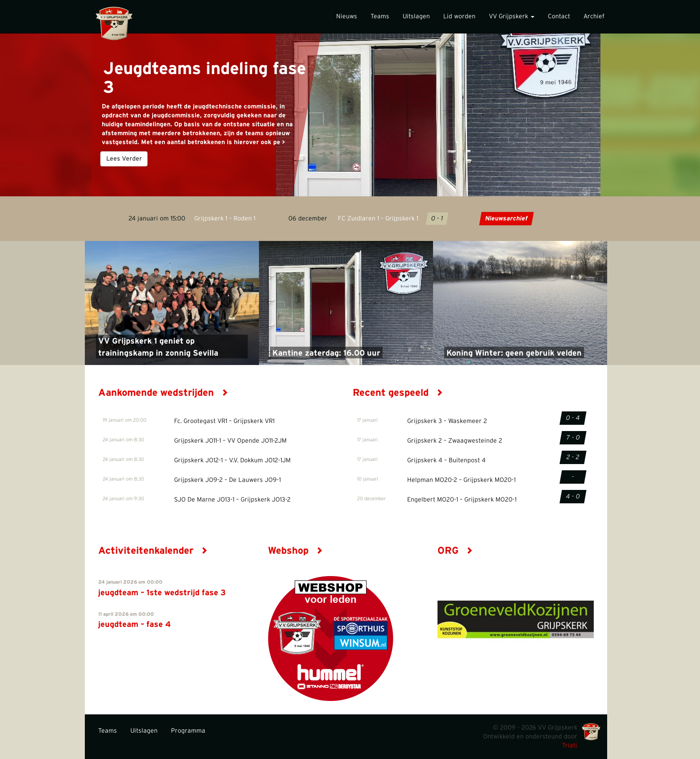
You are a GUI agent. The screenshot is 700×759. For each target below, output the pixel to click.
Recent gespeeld (398, 393)
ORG (455, 551)
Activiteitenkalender (153, 551)
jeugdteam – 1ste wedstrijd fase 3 (162, 593)
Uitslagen (416, 17)
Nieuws (347, 17)
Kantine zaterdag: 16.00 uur (326, 353)
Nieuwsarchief (506, 219)
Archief (594, 17)
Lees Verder (124, 159)
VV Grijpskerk (512, 17)
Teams (380, 17)
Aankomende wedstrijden (163, 393)
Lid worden (459, 17)
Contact (559, 17)
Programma (188, 731)
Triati (570, 746)
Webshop (295, 551)
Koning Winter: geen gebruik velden (514, 353)
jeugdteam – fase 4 (135, 625)
